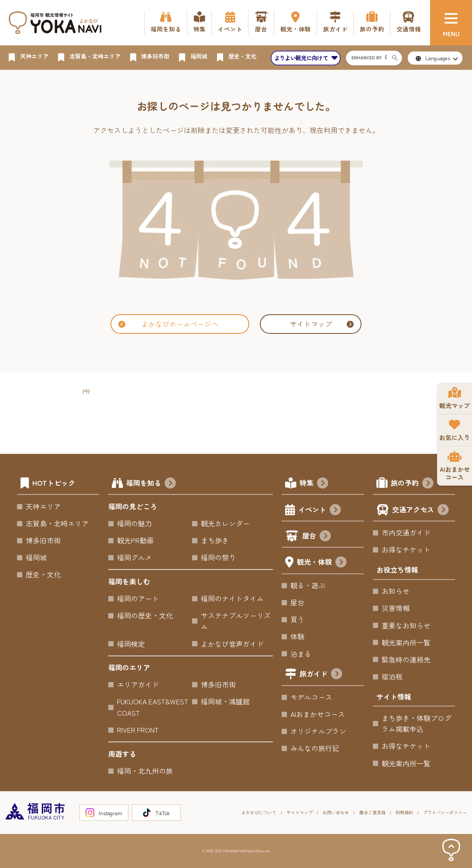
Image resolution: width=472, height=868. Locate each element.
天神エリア (43, 506)
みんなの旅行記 (315, 748)
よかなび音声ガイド (232, 644)
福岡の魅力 (134, 523)
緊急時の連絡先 (406, 659)
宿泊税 (392, 676)
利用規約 (404, 812)
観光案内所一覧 (406, 642)
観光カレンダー (225, 523)
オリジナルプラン (318, 731)
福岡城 (36, 557)
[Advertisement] (241, 417)
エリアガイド (138, 684)
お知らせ (396, 591)
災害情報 (396, 608)
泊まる (301, 654)
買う (297, 619)
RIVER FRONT (138, 730)
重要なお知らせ (406, 625)
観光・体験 (322, 563)
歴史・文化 (43, 574)
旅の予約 (412, 484)
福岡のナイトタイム (232, 598)
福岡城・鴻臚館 (225, 701)
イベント (320, 511)
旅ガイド (321, 675)
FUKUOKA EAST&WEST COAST (153, 707)
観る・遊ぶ (308, 585)
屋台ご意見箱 (372, 812)
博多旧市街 (43, 540)
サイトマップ (322, 324)
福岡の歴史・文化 (145, 615)
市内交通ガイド (406, 532)
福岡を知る (151, 484)
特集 (314, 484)
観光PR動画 (135, 540)
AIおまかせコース (318, 714)
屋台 (317, 537)
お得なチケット (406, 549)
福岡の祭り (218, 557)
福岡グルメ (134, 557)
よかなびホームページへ (168, 324)
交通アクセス (420, 511)
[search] (369, 58)
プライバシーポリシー (445, 812)
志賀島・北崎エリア (57, 523)
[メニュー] (451, 23)
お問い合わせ (336, 812)
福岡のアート (138, 598)
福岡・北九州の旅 (145, 771)
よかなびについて (259, 812)
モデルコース (311, 697)
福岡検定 (131, 644)
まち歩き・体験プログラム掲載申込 (417, 724)
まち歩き (215, 540)
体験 (297, 636)
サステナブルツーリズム (236, 621)
